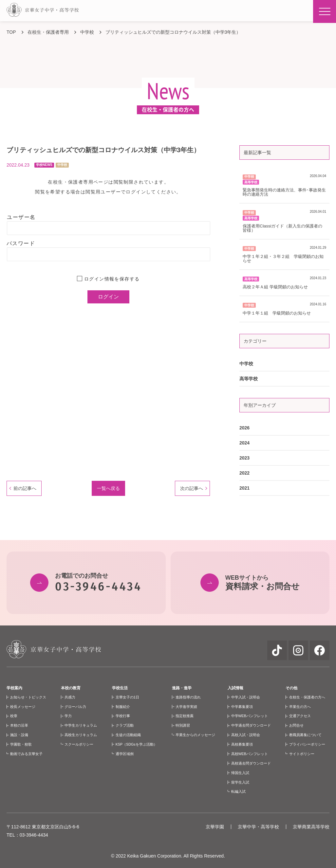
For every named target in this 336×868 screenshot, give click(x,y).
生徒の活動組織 (128, 735)
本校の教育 (71, 688)
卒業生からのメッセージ (195, 735)
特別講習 (183, 725)
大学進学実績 (186, 707)
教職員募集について (305, 735)
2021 (244, 488)
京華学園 (215, 827)
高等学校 (249, 379)
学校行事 (123, 716)
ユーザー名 (21, 217)
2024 (244, 443)
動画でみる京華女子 (26, 754)
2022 (244, 473)
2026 (244, 428)
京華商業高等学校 (311, 827)
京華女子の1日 (127, 697)
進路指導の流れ (188, 697)
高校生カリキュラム (81, 735)
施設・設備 (19, 735)
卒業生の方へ (300, 707)
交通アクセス (300, 716)
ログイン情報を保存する (112, 279)
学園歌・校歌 (21, 744)
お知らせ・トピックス (28, 697)
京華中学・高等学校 (258, 827)
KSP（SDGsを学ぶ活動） (136, 744)
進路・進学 (182, 688)
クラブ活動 (125, 725)
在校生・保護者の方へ (307, 697)
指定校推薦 (185, 716)
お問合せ (296, 725)
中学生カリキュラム (81, 725)
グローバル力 (75, 707)
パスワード (21, 243)
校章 (14, 716)
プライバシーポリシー (307, 744)
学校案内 (14, 688)
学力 (68, 716)
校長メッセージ (23, 707)
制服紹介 (123, 707)
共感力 (70, 697)
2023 (244, 458)
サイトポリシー (302, 754)
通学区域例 (125, 754)
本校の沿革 (19, 725)
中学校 (246, 364)
